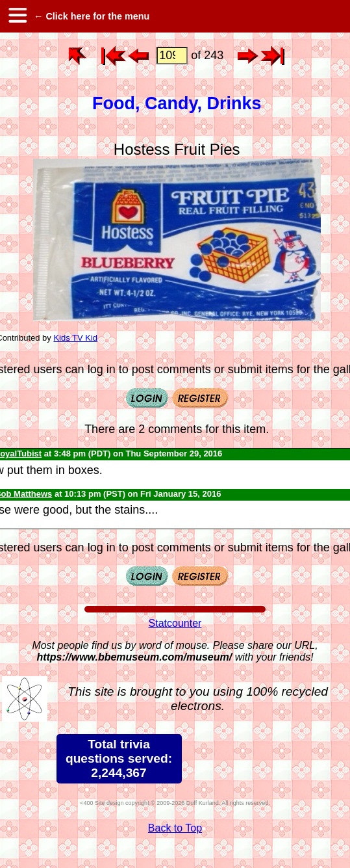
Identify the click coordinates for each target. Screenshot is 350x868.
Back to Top (175, 828)
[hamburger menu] (17, 16)
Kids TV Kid (75, 338)
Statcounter (175, 623)
